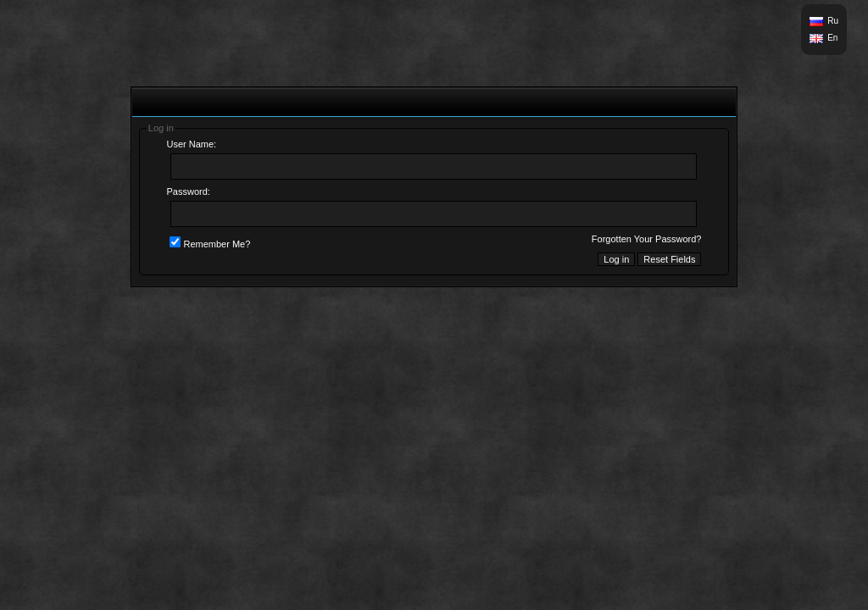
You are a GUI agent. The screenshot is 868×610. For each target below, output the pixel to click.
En (832, 38)
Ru (833, 21)
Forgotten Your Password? (647, 239)
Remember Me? (210, 244)
